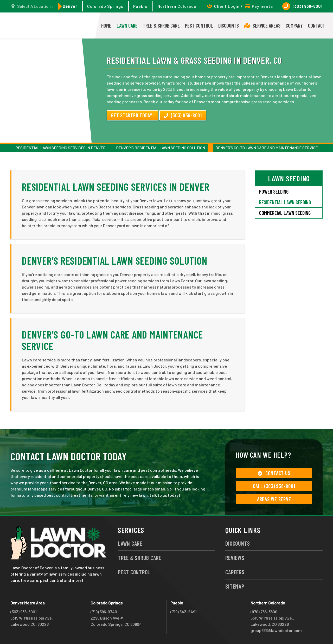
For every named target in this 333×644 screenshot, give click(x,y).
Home (106, 25)
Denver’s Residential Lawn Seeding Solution (161, 148)
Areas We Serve (274, 499)
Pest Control (199, 25)
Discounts (229, 25)
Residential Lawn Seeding (285, 202)
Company (294, 25)
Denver (70, 6)
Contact (317, 25)
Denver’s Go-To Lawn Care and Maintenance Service (267, 148)
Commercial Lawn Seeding (285, 213)
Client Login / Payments (240, 6)
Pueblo (140, 6)
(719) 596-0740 (104, 612)
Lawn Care (127, 25)
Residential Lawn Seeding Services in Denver (60, 148)
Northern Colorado (177, 6)
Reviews (235, 558)
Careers (235, 572)
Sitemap (235, 586)
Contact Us (274, 473)
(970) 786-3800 (264, 612)
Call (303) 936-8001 (274, 486)
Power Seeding (274, 192)
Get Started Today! (133, 115)
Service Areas (262, 25)
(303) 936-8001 (302, 6)
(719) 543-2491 (184, 612)
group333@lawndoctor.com (276, 630)
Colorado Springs (105, 6)
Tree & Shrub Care (161, 25)
